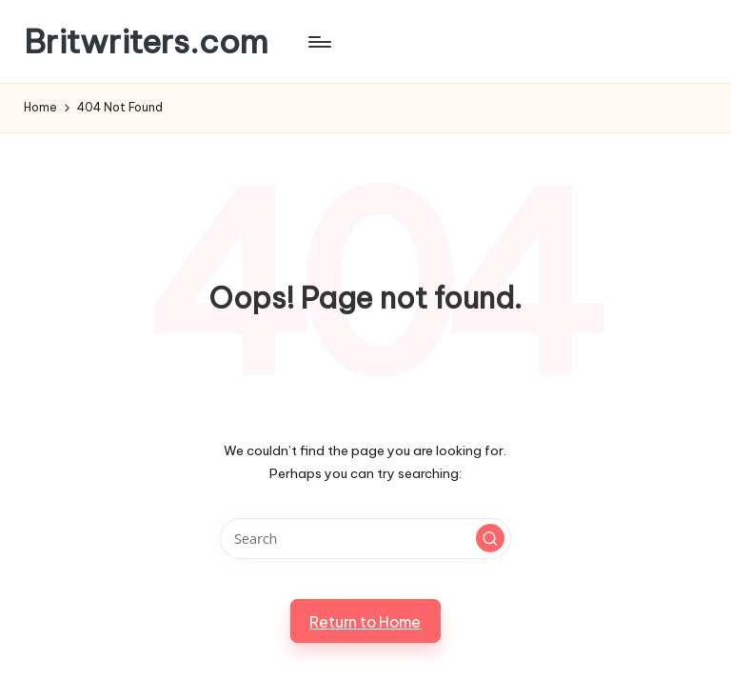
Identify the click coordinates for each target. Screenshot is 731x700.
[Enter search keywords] (365, 539)
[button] (490, 538)
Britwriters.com (146, 41)
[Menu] (318, 42)
